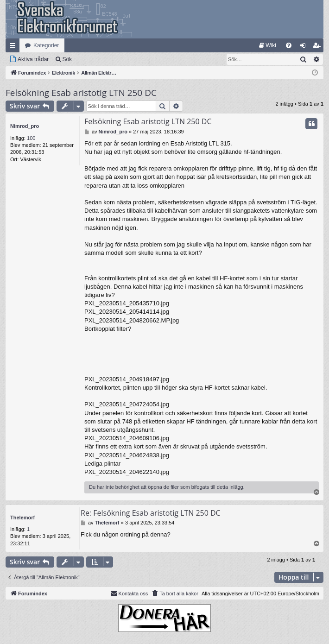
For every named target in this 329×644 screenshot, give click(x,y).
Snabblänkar (14, 47)
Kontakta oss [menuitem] (129, 593)
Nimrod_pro (25, 126)
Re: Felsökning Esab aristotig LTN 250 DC (151, 513)
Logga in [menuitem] (305, 47)
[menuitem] (268, 45)
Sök (67, 59)
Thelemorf (22, 518)
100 (31, 138)
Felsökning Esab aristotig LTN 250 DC (81, 93)
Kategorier (46, 45)
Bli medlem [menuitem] (319, 47)
